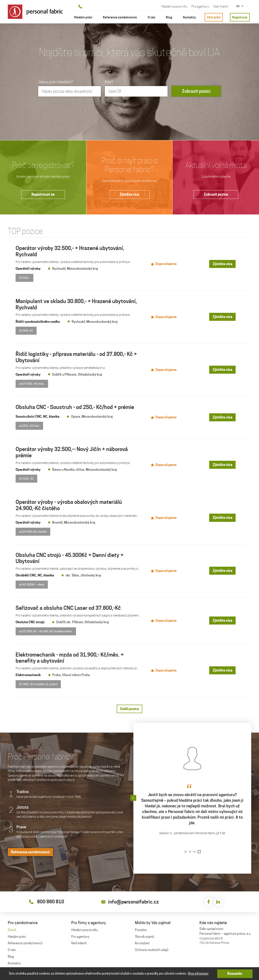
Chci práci (214, 17)
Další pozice (129, 706)
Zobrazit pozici (196, 91)
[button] (251, 796)
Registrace (240, 17)
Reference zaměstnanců (30, 849)
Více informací (198, 974)
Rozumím (235, 974)
